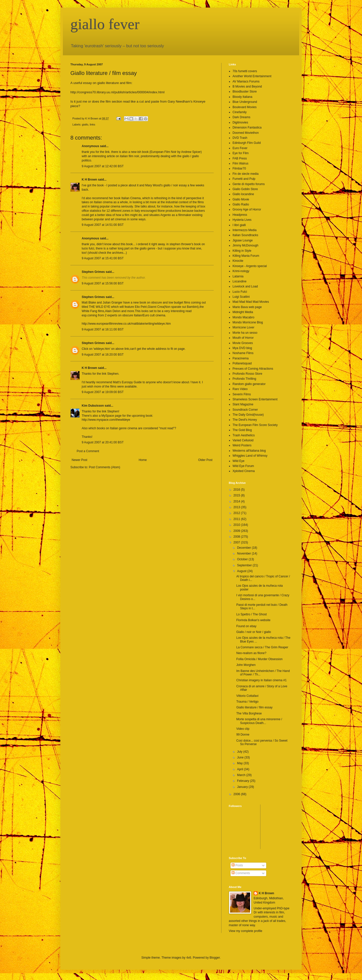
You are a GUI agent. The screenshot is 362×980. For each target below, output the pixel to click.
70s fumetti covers (245, 71)
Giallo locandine (243, 194)
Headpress (240, 215)
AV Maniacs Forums (246, 81)
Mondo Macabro (243, 317)
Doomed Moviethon (246, 133)
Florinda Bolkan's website (253, 620)
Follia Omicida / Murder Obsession (259, 659)
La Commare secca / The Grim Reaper (262, 647)
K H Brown (89, 180)
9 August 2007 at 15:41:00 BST (103, 258)
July (240, 752)
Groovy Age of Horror (247, 209)
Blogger (215, 958)
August (242, 571)
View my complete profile (245, 931)
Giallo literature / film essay (254, 707)
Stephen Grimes (93, 272)
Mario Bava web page (247, 307)
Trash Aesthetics (244, 435)
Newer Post (79, 460)
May (240, 763)
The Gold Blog (242, 430)
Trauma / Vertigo (247, 702)
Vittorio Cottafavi (247, 696)
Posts (237, 865)
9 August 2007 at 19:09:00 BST (103, 392)
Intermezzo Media (244, 230)
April (240, 769)
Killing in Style (242, 251)
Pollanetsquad (242, 363)
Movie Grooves (243, 343)
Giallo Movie (241, 199)
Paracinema (241, 358)
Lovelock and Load (245, 286)
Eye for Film (241, 153)
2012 (237, 513)
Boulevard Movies (244, 107)
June (241, 757)
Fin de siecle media (245, 174)
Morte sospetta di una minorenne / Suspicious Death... (259, 721)
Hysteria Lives (242, 220)
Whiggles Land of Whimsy (250, 456)
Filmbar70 (239, 168)
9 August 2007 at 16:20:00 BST (103, 355)
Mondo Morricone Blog (248, 322)
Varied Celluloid (243, 440)
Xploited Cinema (244, 471)
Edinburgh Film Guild (247, 143)
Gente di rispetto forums (249, 184)
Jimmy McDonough (245, 245)
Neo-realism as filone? (251, 653)
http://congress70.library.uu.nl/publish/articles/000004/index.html (117, 92)
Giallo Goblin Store (245, 189)
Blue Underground (245, 102)
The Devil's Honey (245, 420)
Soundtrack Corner (245, 410)
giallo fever (105, 24)
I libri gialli (239, 225)
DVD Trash (240, 138)
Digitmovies (240, 122)
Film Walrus (240, 163)
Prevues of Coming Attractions (253, 369)
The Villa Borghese (249, 713)
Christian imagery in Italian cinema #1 (261, 680)
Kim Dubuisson (93, 406)
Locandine (239, 281)
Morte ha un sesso (245, 333)
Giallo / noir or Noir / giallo (254, 632)
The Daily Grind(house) (248, 415)
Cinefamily (240, 112)
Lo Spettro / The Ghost (252, 614)
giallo (85, 124)
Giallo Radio (241, 204)
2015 (237, 495)
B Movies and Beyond (247, 87)
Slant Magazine (243, 404)
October (243, 559)
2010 (237, 525)
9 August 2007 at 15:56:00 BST (103, 283)
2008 (237, 537)
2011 (237, 519)
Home (143, 460)
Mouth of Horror (243, 338)
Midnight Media (243, 312)
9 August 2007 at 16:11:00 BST (103, 329)
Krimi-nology (241, 271)
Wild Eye (238, 461)
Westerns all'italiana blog (249, 451)
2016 (237, 490)
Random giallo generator (249, 384)
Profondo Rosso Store (247, 374)
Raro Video (240, 389)
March (242, 775)
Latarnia (238, 276)
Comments (241, 873)
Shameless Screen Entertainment (255, 399)
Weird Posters (242, 445)
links (93, 124)
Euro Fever (240, 148)
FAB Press (240, 158)
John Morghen (246, 665)
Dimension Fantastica (247, 127)
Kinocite (238, 261)
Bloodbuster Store (245, 92)
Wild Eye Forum (243, 466)
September (245, 565)
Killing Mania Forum (246, 256)
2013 (237, 507)
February (243, 781)
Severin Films (242, 394)
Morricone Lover (243, 327)
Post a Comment (88, 451)
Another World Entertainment (252, 76)
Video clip (243, 729)
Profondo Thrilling (244, 379)
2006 (237, 794)
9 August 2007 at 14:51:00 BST (103, 225)
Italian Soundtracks (245, 235)
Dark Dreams (241, 117)
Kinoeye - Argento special (250, 266)
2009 (237, 531)
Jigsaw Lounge (243, 240)
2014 (237, 501)
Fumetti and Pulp (244, 179)
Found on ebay (246, 626)
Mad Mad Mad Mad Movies (251, 302)
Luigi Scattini (241, 297)
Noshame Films (243, 353)
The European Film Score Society (255, 425)
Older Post (205, 460)
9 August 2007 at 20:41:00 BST (103, 442)
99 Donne (243, 735)
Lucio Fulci (240, 292)
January (243, 787)
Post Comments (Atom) (104, 467)
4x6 (189, 958)
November (244, 553)
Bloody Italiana (242, 97)
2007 (237, 542)
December (244, 548)
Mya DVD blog (242, 348)
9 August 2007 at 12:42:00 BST (103, 166)
